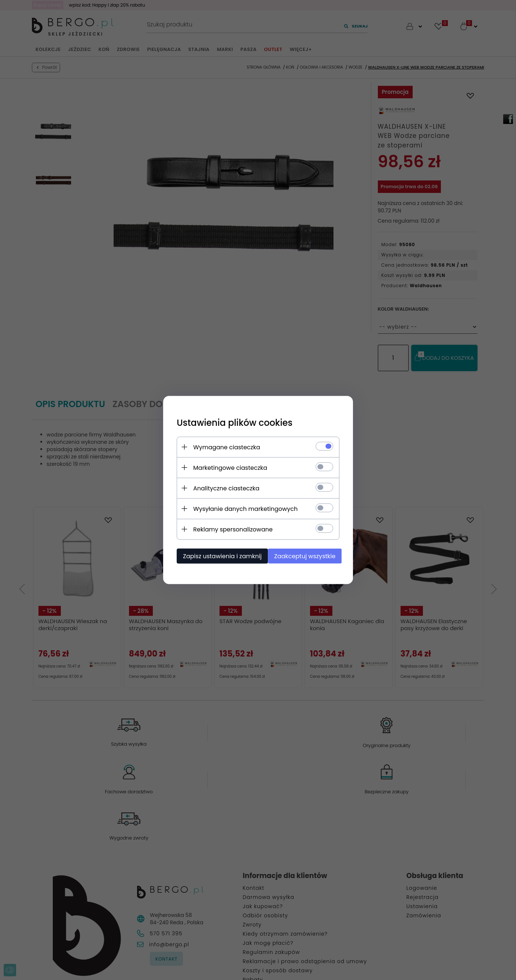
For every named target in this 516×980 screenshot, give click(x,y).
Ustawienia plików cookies (232, 422)
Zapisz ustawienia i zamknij (219, 556)
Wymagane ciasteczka (224, 447)
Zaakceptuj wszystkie (305, 556)
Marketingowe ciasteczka (227, 467)
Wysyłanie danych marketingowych (242, 509)
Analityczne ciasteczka (223, 488)
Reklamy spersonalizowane (230, 529)
